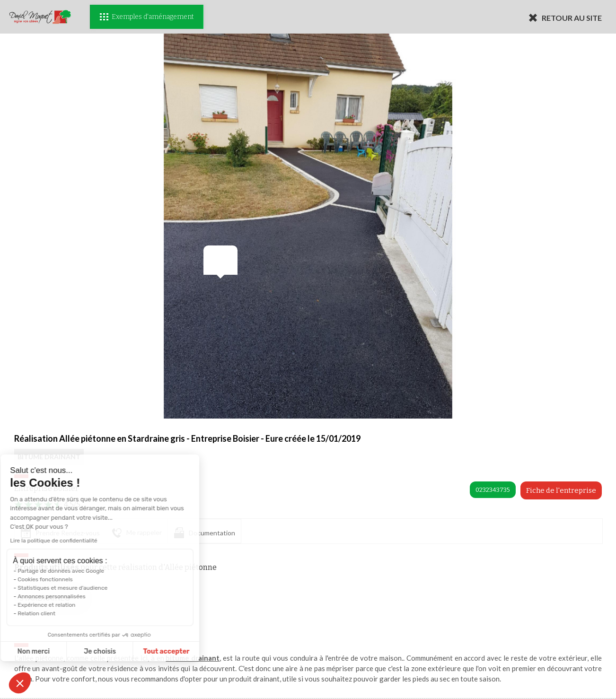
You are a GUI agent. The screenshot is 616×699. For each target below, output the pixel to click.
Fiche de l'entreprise (561, 490)
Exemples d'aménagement (147, 17)
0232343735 (493, 490)
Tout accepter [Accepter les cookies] (127, 651)
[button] (20, 683)
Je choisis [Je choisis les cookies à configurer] (61, 651)
